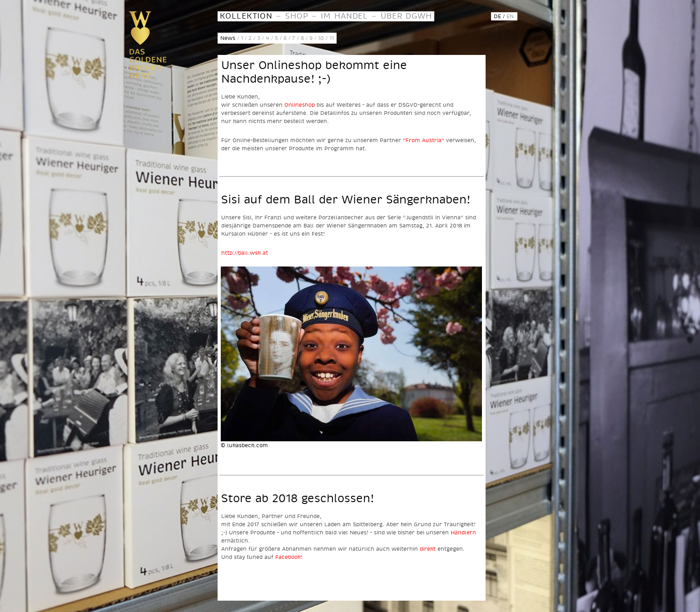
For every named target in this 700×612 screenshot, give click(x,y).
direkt (428, 549)
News (228, 38)
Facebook (288, 557)
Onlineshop (300, 105)
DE (497, 16)
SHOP (297, 16)
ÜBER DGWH (406, 16)
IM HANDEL (344, 16)
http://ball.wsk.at (245, 253)
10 (321, 38)
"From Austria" (424, 140)
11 (332, 38)
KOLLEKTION (246, 16)
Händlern (463, 532)
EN (510, 16)
